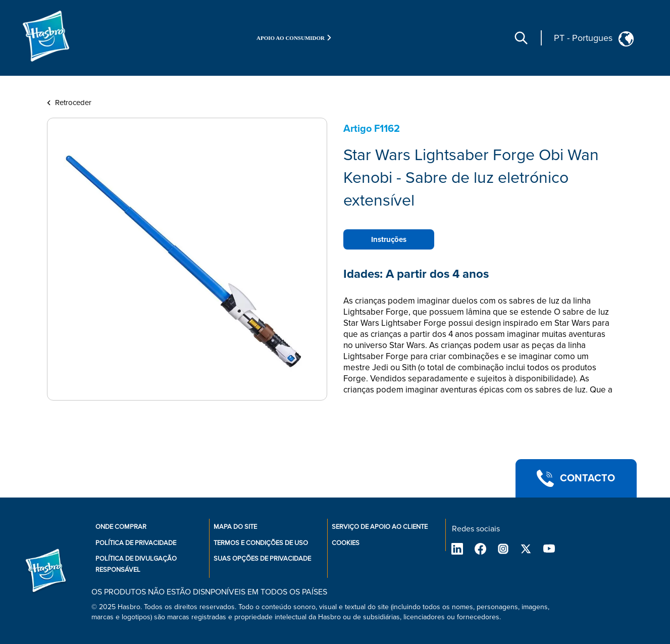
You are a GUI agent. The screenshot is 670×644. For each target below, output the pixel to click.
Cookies (346, 543)
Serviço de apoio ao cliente (380, 527)
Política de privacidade (136, 543)
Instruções (389, 239)
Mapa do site (235, 527)
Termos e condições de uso (261, 543)
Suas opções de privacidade (262, 559)
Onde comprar (121, 527)
